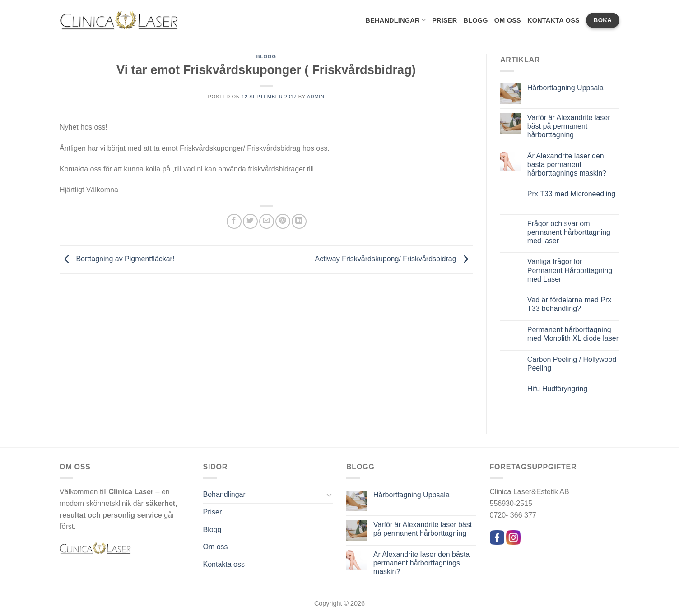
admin (316, 97)
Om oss (508, 20)
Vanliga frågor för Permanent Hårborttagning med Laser (570, 270)
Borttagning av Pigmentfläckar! (117, 259)
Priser (444, 20)
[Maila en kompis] (267, 221)
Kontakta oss (553, 20)
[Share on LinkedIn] (299, 221)
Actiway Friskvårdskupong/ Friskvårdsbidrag (394, 259)
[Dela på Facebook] (234, 221)
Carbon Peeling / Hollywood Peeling (572, 364)
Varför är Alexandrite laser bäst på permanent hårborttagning (569, 126)
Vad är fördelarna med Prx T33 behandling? (569, 304)
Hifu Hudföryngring (557, 389)
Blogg (475, 20)
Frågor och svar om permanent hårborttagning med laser (569, 232)
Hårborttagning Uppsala (565, 88)
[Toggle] (329, 495)
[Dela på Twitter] (250, 221)
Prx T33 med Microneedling (571, 194)
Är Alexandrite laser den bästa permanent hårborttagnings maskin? (567, 164)
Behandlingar (395, 20)
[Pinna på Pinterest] (283, 221)
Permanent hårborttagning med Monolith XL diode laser (573, 334)
